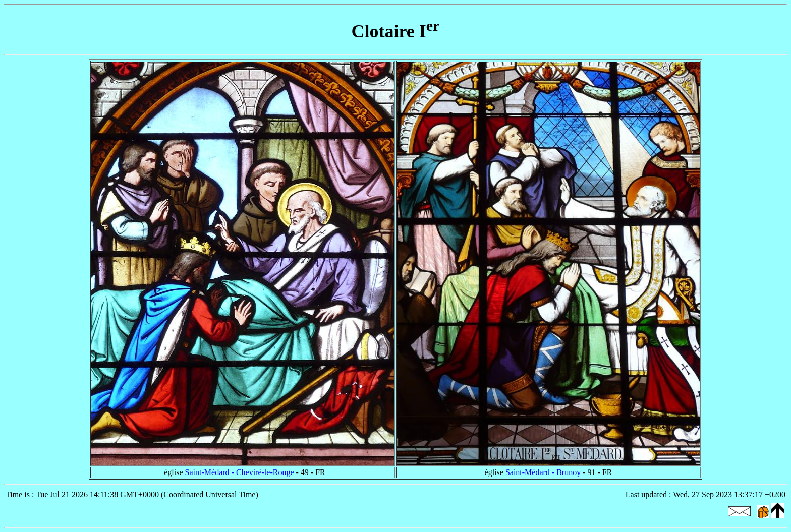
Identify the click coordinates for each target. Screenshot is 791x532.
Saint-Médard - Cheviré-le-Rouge (240, 472)
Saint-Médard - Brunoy (543, 472)
